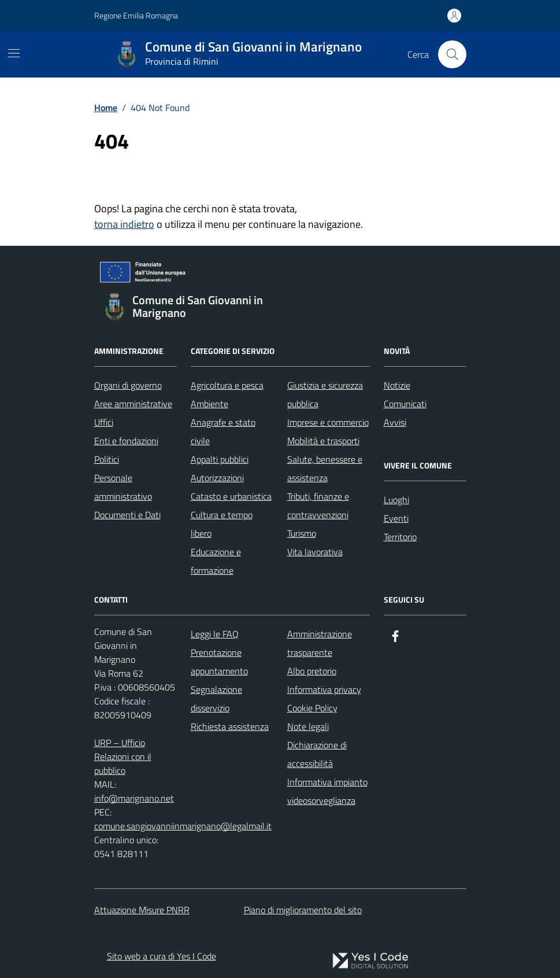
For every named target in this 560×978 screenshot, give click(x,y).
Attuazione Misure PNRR (142, 910)
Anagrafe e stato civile (223, 431)
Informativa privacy (324, 689)
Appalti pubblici (220, 459)
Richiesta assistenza (230, 726)
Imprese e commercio (328, 422)
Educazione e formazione (216, 561)
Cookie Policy (312, 708)
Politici (107, 459)
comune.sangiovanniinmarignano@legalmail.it (183, 826)
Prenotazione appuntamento (219, 662)
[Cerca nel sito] (452, 54)
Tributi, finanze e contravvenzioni (318, 505)
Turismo (302, 533)
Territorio (400, 537)
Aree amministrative (133, 404)
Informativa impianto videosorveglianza (327, 791)
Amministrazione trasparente (320, 643)
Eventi (396, 518)
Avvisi (395, 422)
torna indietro (124, 224)
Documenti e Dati (127, 515)
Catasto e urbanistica (231, 496)
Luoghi (396, 500)
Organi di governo (128, 385)
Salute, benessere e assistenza (325, 468)
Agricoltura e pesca (227, 385)
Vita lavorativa (315, 552)
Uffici (104, 422)
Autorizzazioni (217, 478)
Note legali (308, 726)
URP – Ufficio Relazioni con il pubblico (123, 756)
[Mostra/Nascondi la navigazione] (14, 53)
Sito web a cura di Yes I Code (162, 956)
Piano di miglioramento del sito (303, 910)
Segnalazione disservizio (216, 699)
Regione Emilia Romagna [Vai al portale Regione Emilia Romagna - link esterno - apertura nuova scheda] (136, 15)
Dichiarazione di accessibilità (317, 754)
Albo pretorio (312, 671)
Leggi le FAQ (215, 634)
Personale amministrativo (123, 487)
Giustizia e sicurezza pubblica (325, 394)
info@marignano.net (134, 798)
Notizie (397, 385)
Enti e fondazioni (126, 441)
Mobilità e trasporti (323, 441)
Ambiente (209, 404)
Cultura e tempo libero (222, 524)
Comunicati (405, 404)
